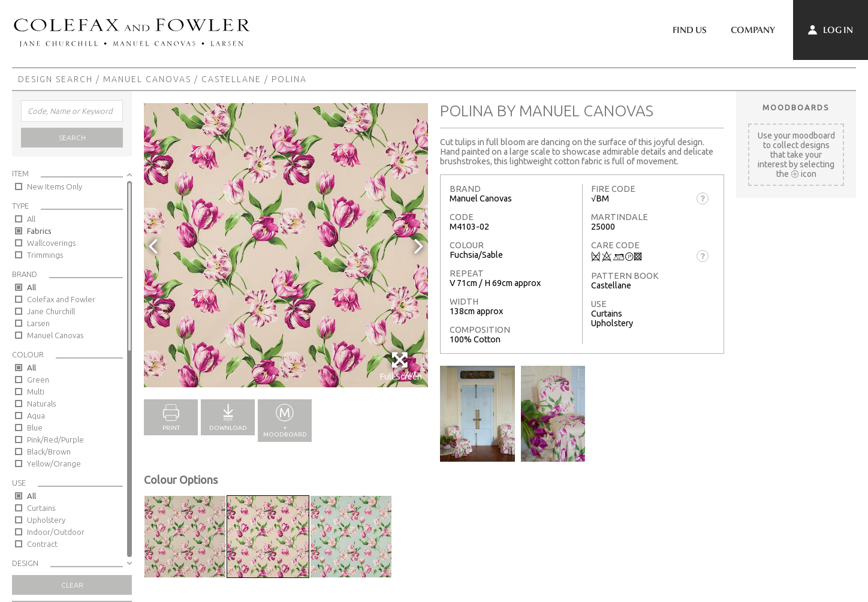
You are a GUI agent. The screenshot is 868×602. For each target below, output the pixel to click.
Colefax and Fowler (61, 299)
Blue (35, 428)
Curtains (41, 508)
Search (72, 138)
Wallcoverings (51, 243)
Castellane (231, 79)
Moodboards (796, 107)
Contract (42, 544)
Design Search (55, 79)
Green (38, 380)
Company (753, 30)
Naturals (41, 404)
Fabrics (39, 231)
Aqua (36, 416)
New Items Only (55, 186)
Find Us (690, 30)
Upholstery (46, 520)
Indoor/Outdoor (56, 532)
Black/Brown (49, 451)
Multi (36, 392)
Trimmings (45, 255)
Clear (72, 585)
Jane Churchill (51, 311)
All (31, 219)
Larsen (38, 323)
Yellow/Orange (54, 463)
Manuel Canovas (147, 79)
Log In (831, 30)
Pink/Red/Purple (55, 440)
